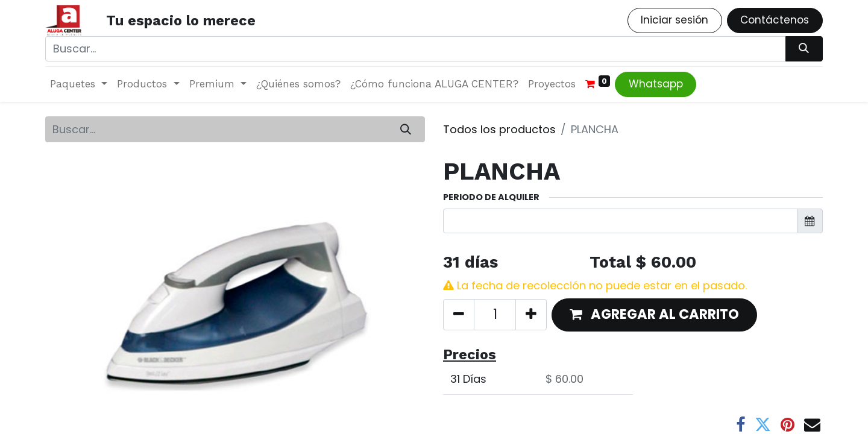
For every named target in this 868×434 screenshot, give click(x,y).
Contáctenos (775, 20)
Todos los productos (499, 129)
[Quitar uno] (459, 315)
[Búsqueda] (804, 49)
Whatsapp (656, 84)
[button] (654, 315)
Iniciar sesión (675, 20)
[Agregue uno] (531, 315)
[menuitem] (298, 84)
